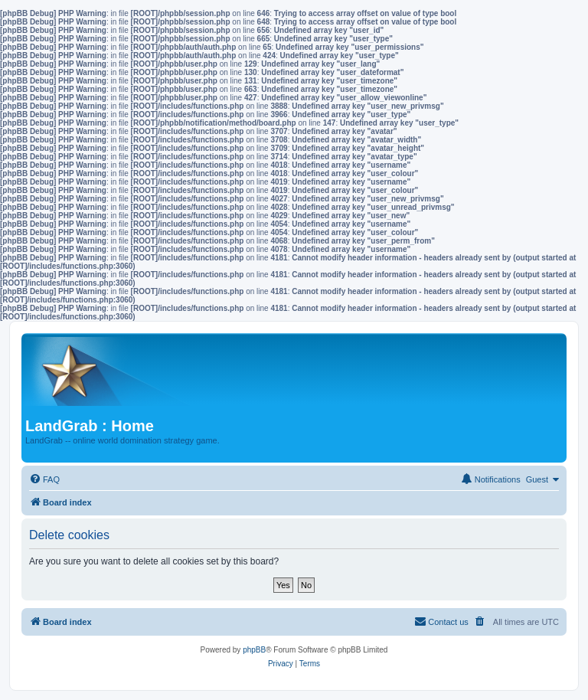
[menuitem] (44, 479)
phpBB (254, 650)
